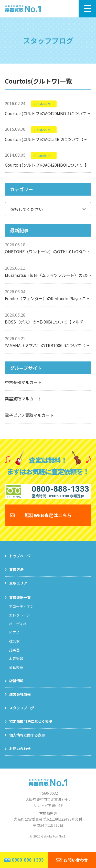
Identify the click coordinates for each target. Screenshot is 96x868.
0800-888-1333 (28, 860)
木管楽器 (16, 663)
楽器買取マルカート (23, 399)
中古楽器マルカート (23, 382)
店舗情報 (16, 685)
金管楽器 (16, 672)
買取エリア (18, 588)
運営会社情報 (20, 699)
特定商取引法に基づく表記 (31, 726)
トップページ (20, 561)
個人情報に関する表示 (27, 740)
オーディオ (18, 629)
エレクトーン (20, 620)
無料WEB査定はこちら (48, 520)
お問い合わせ (20, 753)
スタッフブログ (22, 713)
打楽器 (14, 655)
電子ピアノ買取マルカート (29, 415)
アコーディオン (21, 611)
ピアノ (14, 637)
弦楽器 (14, 646)
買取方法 (16, 574)
